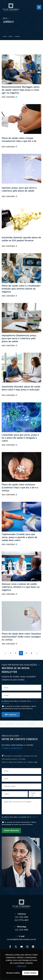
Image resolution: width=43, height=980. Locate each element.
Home (5, 36)
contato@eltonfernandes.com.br (21, 939)
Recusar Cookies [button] (13, 973)
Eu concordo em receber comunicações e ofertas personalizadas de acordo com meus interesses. (19, 707)
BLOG (11, 36)
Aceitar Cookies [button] (30, 973)
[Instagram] (27, 947)
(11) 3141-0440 (22, 917)
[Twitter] (16, 947)
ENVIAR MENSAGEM (11, 831)
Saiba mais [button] (21, 966)
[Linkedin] (33, 947)
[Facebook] (10, 947)
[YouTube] (22, 947)
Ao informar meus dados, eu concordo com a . (20, 702)
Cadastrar (12, 715)
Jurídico (17, 36)
